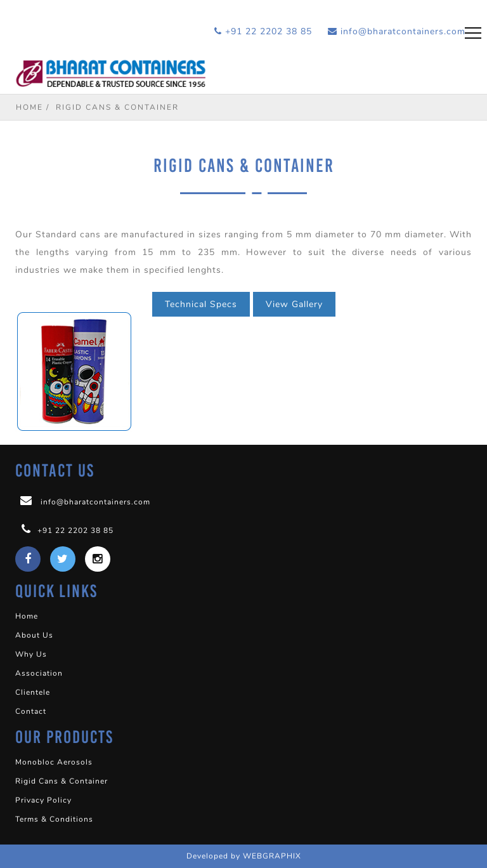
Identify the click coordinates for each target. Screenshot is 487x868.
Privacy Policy (43, 800)
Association (39, 673)
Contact (31, 711)
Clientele (33, 692)
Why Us (31, 654)
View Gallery (294, 304)
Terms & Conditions (54, 819)
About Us (34, 635)
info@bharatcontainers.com (397, 31)
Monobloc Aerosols (54, 762)
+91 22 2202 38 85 (263, 31)
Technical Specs (201, 304)
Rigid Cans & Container (62, 781)
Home (29, 107)
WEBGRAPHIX (272, 856)
